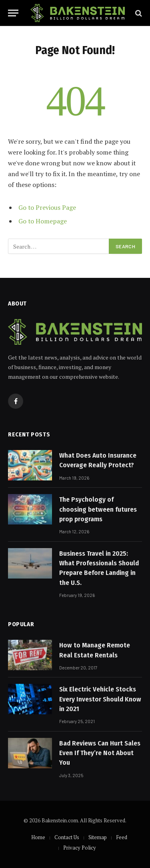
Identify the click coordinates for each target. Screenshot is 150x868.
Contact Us (67, 837)
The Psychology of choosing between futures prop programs (98, 509)
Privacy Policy (80, 848)
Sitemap (98, 837)
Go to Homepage (43, 221)
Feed (122, 837)
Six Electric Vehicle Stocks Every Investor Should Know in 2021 (100, 699)
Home (38, 837)
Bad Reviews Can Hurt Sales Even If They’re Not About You (100, 753)
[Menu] (13, 13)
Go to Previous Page (47, 207)
